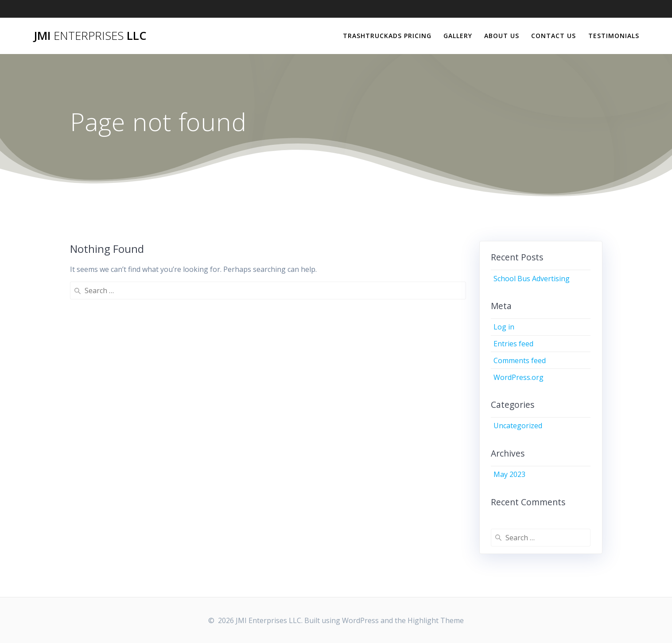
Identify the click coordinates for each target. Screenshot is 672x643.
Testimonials (614, 36)
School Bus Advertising (532, 279)
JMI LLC (90, 36)
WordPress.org (519, 377)
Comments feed (520, 360)
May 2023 (509, 474)
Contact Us (554, 36)
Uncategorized (518, 426)
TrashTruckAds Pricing (387, 36)
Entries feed (513, 344)
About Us (502, 36)
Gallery (458, 36)
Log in (504, 327)
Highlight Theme (436, 620)
